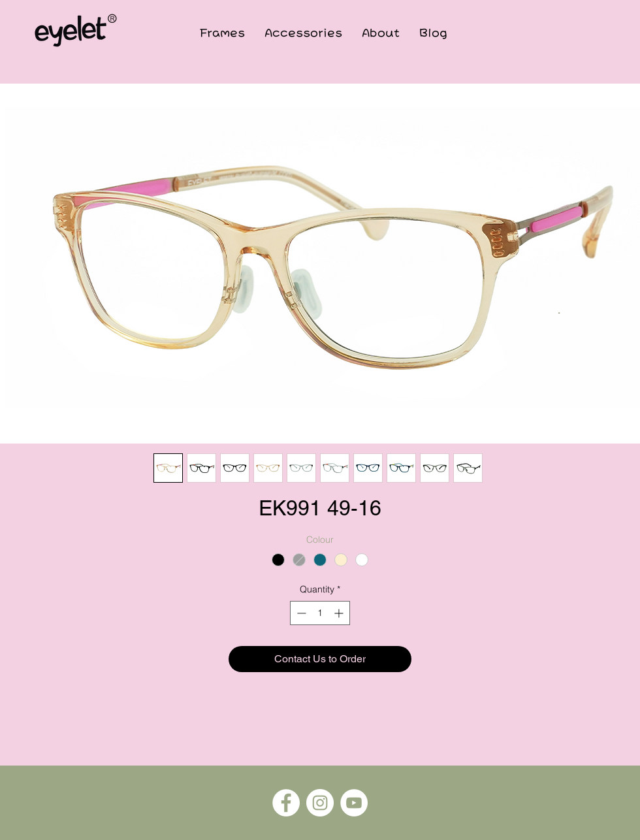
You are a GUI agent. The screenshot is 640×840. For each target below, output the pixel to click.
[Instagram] (320, 803)
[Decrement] (300, 613)
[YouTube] (354, 803)
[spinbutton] (320, 613)
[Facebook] (286, 803)
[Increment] (340, 613)
